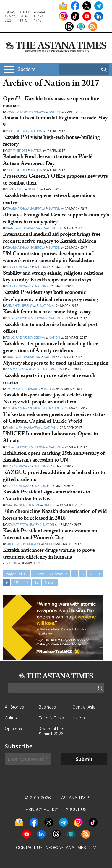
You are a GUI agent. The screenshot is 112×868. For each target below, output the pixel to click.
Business (47, 707)
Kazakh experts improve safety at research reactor (49, 380)
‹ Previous (59, 574)
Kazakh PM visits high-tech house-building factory (51, 141)
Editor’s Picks (51, 718)
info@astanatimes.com (70, 848)
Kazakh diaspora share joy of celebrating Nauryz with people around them (47, 399)
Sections (26, 69)
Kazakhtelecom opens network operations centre (49, 200)
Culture (12, 718)
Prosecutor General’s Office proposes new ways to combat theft (55, 180)
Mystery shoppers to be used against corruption (56, 364)
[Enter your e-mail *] (28, 759)
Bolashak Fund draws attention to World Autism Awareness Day (48, 161)
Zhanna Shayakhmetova (26, 209)
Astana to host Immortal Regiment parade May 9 (55, 122)
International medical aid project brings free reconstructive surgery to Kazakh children (52, 238)
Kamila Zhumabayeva (24, 228)
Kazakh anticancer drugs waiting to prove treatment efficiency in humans (49, 554)
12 (36, 582)
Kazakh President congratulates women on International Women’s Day (50, 535)
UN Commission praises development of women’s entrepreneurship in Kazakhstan (48, 258)
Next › (50, 582)
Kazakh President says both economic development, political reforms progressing (51, 297)
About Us (76, 809)
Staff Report (17, 131)
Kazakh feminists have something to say (47, 313)
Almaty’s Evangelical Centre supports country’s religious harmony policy (56, 219)
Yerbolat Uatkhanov (24, 389)
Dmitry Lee (16, 189)
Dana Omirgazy (19, 267)
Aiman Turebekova (22, 306)
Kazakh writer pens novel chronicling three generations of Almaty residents (51, 348)
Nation (54, 112)
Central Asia (84, 707)
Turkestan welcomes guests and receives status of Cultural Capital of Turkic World (54, 419)
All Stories (14, 707)
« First (39, 574)
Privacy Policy (42, 809)
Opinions (13, 729)
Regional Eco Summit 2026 (52, 731)
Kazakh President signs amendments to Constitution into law (47, 496)
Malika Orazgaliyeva (23, 505)
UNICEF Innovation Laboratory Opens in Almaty (51, 438)
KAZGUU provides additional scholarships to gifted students (54, 477)
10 (16, 582)
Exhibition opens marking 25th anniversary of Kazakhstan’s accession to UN (54, 457)
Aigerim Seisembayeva (24, 544)
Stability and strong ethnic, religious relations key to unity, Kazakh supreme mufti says (53, 277)
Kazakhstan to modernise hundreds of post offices (50, 329)
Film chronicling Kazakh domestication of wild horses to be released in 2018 (55, 515)
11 (26, 582)
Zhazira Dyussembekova (26, 112)
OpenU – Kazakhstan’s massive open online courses (51, 103)
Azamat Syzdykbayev (24, 369)
